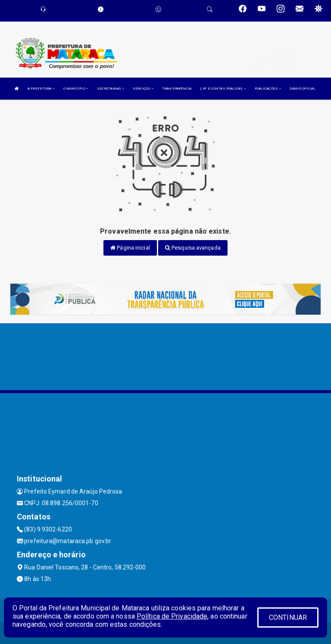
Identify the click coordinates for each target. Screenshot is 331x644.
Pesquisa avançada (193, 248)
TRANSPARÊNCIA (177, 89)
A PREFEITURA (41, 89)
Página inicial (130, 248)
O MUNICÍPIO (76, 89)
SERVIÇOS (143, 89)
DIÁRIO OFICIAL (303, 89)
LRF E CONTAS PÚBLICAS (223, 89)
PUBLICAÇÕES (268, 89)
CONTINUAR (288, 617)
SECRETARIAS (111, 89)
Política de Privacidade (172, 616)
